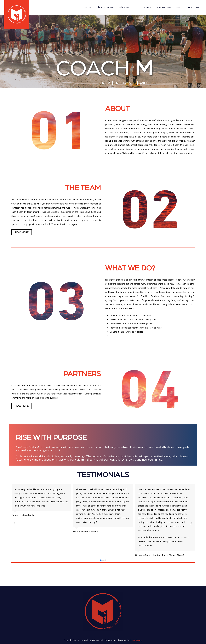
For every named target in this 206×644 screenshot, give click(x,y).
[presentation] (6, 524)
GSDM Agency (136, 641)
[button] (101, 561)
